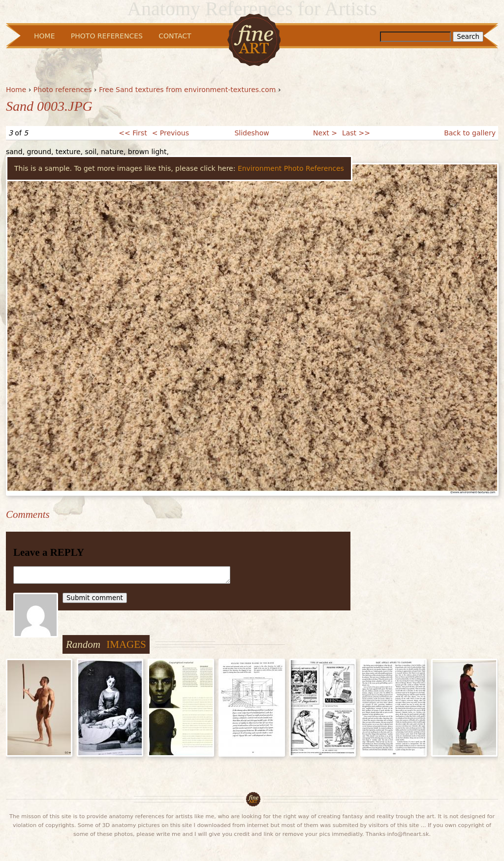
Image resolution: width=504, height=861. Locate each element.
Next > (325, 133)
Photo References (107, 36)
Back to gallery (470, 133)
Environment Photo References (291, 168)
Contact (175, 36)
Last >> (356, 133)
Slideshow (252, 133)
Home (16, 90)
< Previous (171, 133)
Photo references (63, 90)
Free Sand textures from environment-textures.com (188, 90)
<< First (133, 133)
